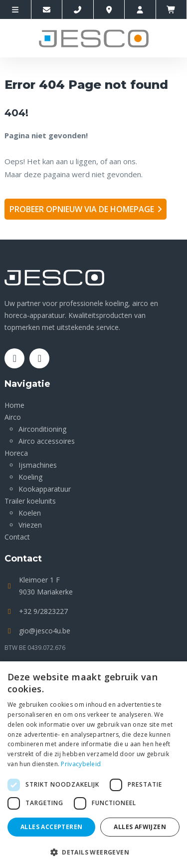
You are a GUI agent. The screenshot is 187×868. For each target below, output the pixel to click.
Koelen (30, 513)
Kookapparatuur (45, 489)
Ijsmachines (38, 465)
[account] (140, 9)
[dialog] (93, 765)
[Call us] (78, 9)
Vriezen (30, 525)
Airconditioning (42, 429)
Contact (17, 537)
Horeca (16, 453)
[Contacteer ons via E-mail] (47, 9)
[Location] (109, 9)
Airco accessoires (47, 441)
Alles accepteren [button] (51, 827)
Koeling (30, 477)
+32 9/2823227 (43, 611)
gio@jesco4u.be (45, 631)
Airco (13, 417)
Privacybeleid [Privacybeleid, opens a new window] (81, 764)
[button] (93, 852)
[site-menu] (16, 9)
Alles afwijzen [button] (140, 827)
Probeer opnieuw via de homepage (82, 209)
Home (14, 405)
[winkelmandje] (172, 9)
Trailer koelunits (30, 501)
